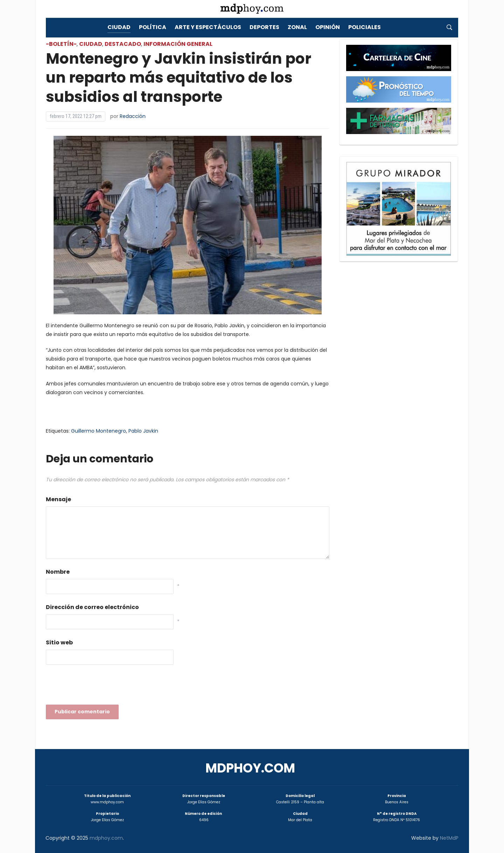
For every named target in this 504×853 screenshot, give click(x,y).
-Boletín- (61, 44)
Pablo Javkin (143, 431)
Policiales (365, 27)
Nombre (58, 572)
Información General (178, 44)
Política (153, 27)
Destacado (123, 44)
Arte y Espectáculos (208, 27)
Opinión (328, 27)
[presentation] (99, 687)
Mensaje (58, 499)
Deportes (264, 27)
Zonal (297, 27)
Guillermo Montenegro (99, 431)
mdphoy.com (250, 768)
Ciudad (119, 27)
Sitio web (59, 642)
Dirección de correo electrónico (92, 607)
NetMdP (449, 838)
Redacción (133, 116)
